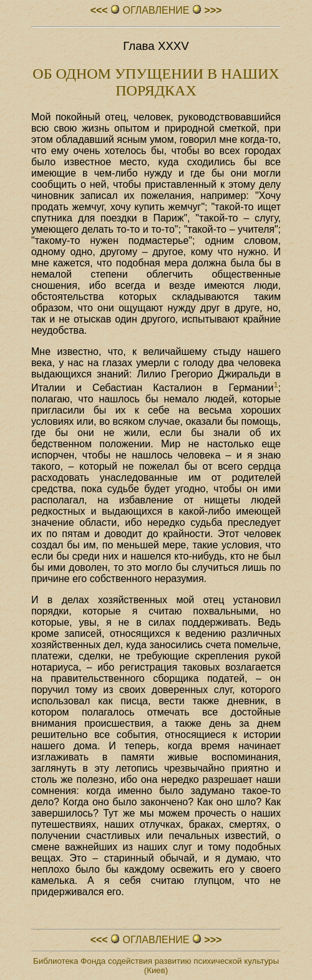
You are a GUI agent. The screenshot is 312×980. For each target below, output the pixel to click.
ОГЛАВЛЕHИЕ (156, 10)
